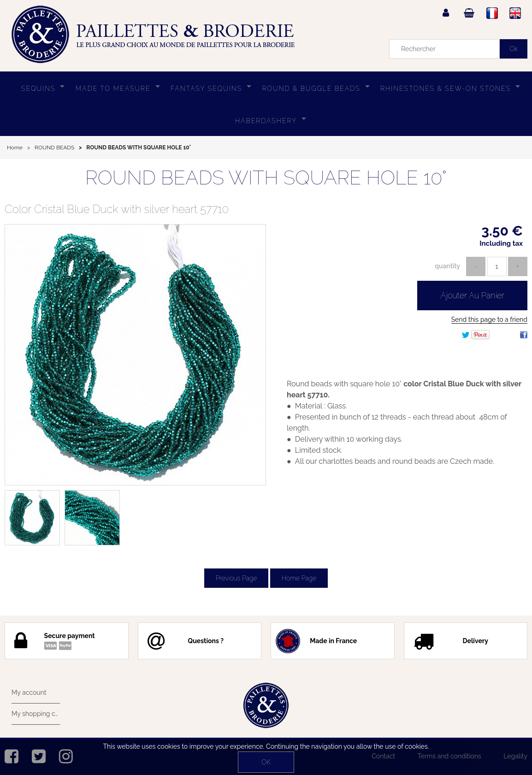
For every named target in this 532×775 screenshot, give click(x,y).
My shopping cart (36, 714)
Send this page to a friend (489, 319)
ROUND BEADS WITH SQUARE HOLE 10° (266, 178)
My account (29, 692)
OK (266, 762)
